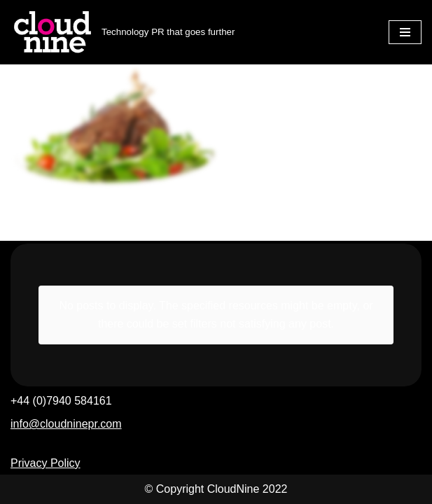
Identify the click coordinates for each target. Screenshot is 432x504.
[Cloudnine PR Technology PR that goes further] (123, 32)
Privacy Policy (46, 463)
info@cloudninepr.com (66, 424)
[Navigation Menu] (405, 32)
